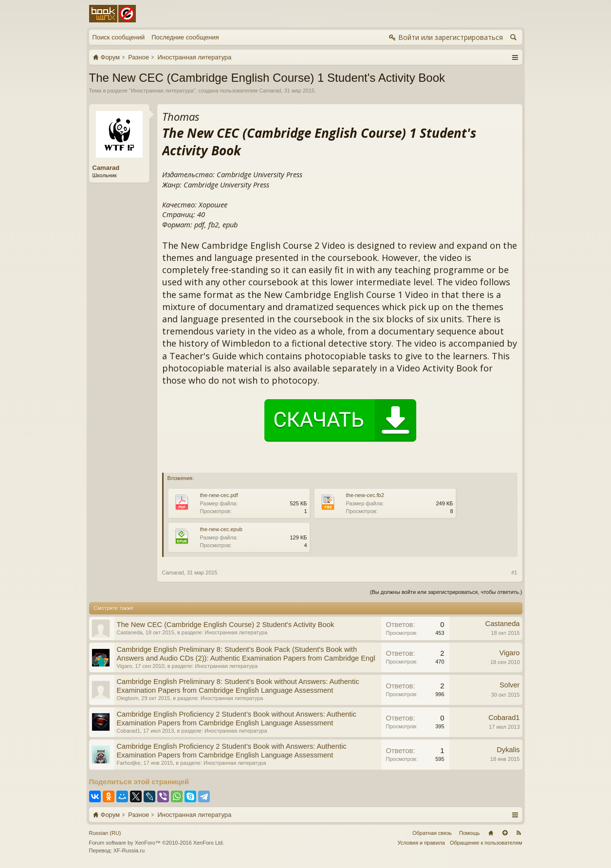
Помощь (470, 833)
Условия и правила (421, 843)
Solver (510, 685)
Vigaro (125, 666)
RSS (519, 833)
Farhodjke (129, 763)
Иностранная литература (162, 91)
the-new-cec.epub (221, 529)
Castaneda (130, 632)
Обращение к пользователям (486, 843)
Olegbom (128, 698)
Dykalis (508, 750)
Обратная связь (432, 833)
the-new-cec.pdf (219, 495)
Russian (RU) (105, 833)
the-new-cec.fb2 (365, 495)
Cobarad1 (129, 731)
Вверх (505, 833)
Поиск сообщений (119, 37)
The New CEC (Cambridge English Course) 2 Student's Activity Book (226, 625)
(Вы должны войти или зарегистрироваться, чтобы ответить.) (446, 592)
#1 (514, 573)
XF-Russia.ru (129, 850)
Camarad (270, 91)
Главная (491, 833)
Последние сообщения (185, 37)
